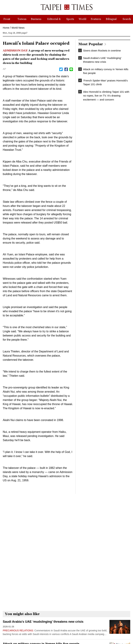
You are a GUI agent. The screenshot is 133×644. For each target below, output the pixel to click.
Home (6, 28)
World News (18, 28)
